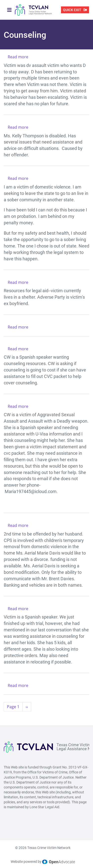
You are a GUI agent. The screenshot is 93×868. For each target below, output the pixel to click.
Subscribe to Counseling (6, 717)
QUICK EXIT (72, 10)
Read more (18, 57)
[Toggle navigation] (9, 10)
